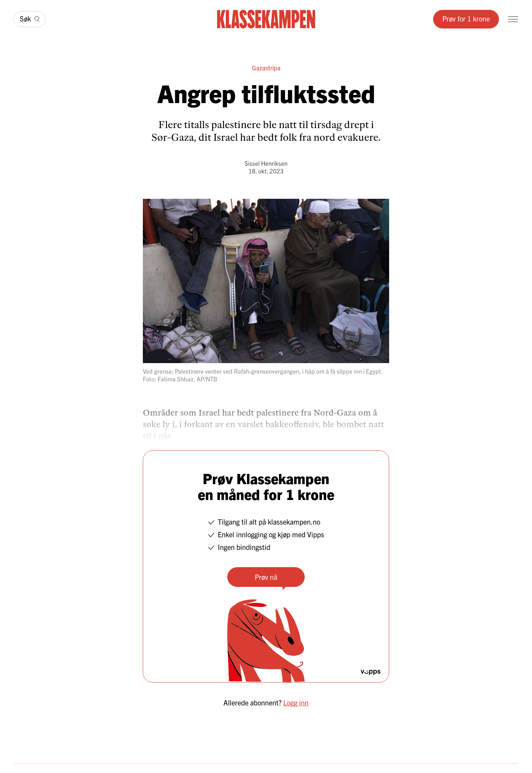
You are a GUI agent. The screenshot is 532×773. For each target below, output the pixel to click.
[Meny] (513, 19)
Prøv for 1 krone (466, 18)
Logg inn (296, 702)
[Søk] (30, 19)
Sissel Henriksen (266, 163)
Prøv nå (266, 577)
